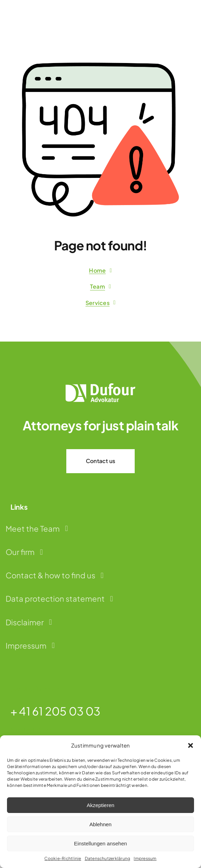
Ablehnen (100, 824)
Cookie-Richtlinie (63, 858)
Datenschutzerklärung (108, 858)
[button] (191, 745)
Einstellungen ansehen (100, 843)
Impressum (145, 858)
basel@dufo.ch (31, 730)
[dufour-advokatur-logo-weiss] (100, 386)
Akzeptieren (100, 805)
